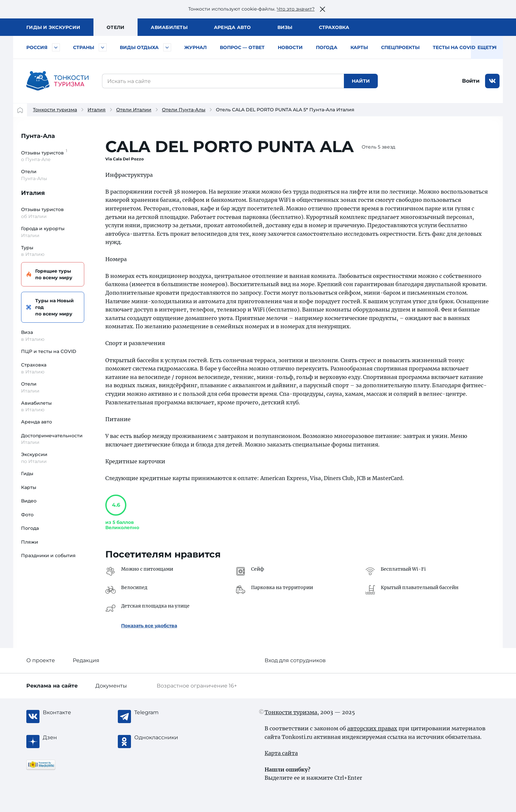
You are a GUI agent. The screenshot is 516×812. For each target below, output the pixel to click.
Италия (97, 110)
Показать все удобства (149, 626)
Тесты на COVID (454, 47)
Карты (359, 47)
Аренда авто (232, 27)
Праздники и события (48, 555)
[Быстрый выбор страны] (103, 47)
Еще (487, 47)
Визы (285, 27)
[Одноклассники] (161, 738)
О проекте (41, 660)
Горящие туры (52, 274)
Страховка (334, 27)
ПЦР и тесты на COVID (49, 351)
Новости (290, 47)
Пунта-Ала (38, 136)
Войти (471, 81)
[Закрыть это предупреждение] (322, 9)
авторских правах (372, 728)
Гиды (27, 474)
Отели (116, 27)
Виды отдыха (139, 47)
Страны (84, 47)
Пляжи (30, 542)
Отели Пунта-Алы (184, 110)
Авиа (169, 27)
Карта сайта (281, 753)
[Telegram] (161, 713)
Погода (327, 47)
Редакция (86, 660)
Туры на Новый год (52, 307)
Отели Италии (134, 110)
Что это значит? (296, 9)
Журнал (195, 47)
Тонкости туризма (55, 110)
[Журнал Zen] (69, 738)
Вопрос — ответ (242, 47)
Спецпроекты (400, 47)
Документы (111, 686)
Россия (37, 47)
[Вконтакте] (69, 713)
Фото (27, 515)
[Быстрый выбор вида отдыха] (167, 47)
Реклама (52, 686)
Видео (29, 501)
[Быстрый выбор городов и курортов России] (56, 47)
